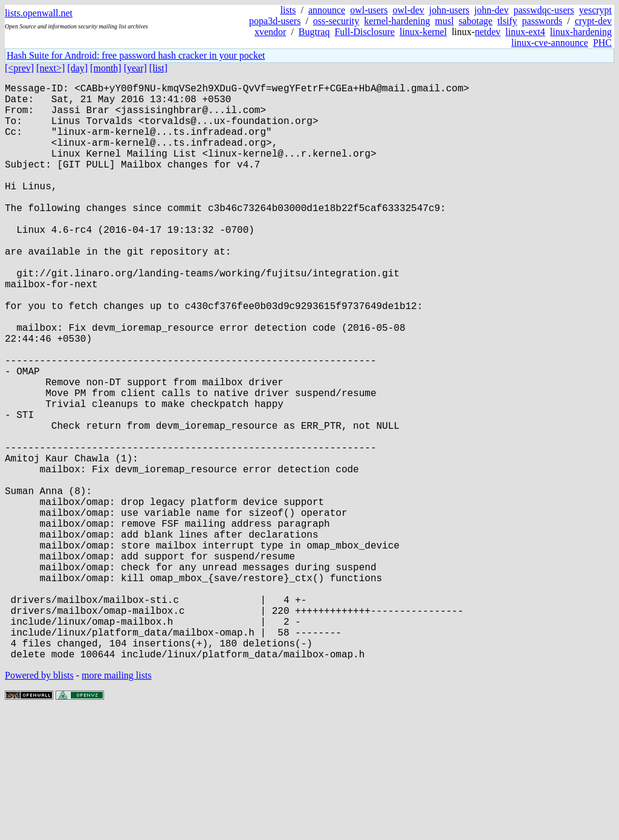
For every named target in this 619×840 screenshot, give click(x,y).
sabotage (476, 21)
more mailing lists (117, 803)
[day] (77, 68)
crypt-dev (593, 21)
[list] (158, 68)
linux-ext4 (525, 32)
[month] (106, 68)
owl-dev (408, 10)
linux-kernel (423, 32)
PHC (602, 43)
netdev (488, 32)
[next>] (50, 68)
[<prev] (19, 68)
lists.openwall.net (39, 13)
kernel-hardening (397, 21)
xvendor (270, 32)
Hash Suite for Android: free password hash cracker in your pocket (136, 55)
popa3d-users (275, 21)
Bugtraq (314, 32)
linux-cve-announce (550, 43)
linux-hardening (581, 32)
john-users (449, 10)
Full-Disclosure (365, 32)
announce (327, 10)
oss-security (336, 21)
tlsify (507, 21)
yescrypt (595, 10)
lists (288, 10)
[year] (135, 68)
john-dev (492, 10)
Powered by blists (39, 803)
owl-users (369, 10)
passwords (543, 21)
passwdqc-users (543, 10)
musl (445, 21)
